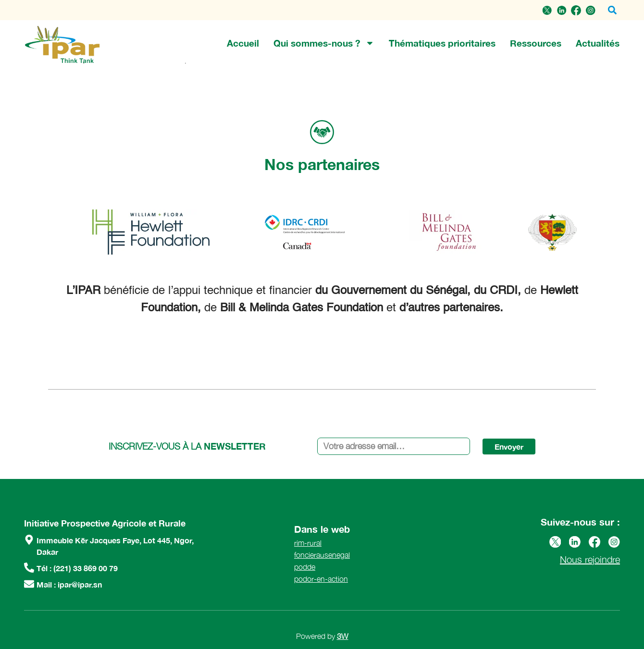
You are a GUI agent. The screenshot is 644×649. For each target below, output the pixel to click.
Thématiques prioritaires (442, 43)
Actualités (598, 43)
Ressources (536, 43)
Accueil (243, 43)
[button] (612, 10)
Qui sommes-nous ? (324, 43)
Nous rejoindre (590, 559)
